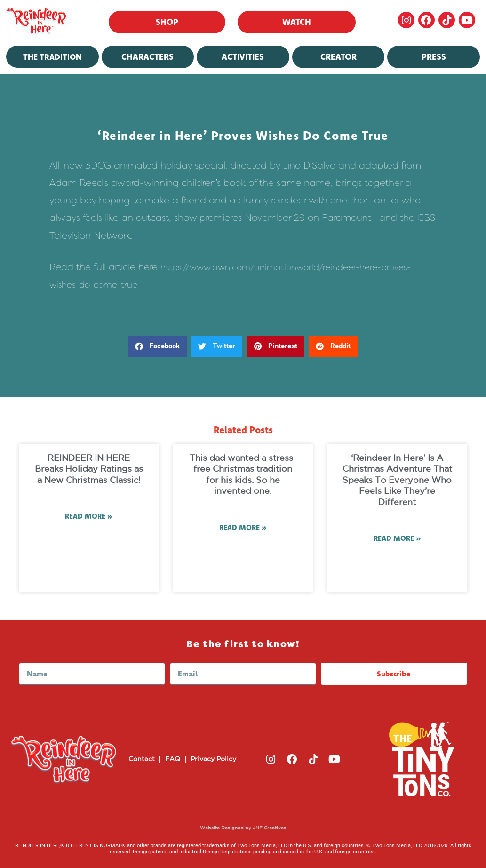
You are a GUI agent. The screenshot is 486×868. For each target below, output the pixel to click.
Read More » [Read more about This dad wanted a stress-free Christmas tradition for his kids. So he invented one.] (243, 528)
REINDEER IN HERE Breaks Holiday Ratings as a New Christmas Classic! (89, 470)
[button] (158, 346)
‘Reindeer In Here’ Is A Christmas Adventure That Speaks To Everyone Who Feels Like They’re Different (397, 481)
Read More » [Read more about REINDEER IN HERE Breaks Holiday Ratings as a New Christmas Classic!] (89, 517)
